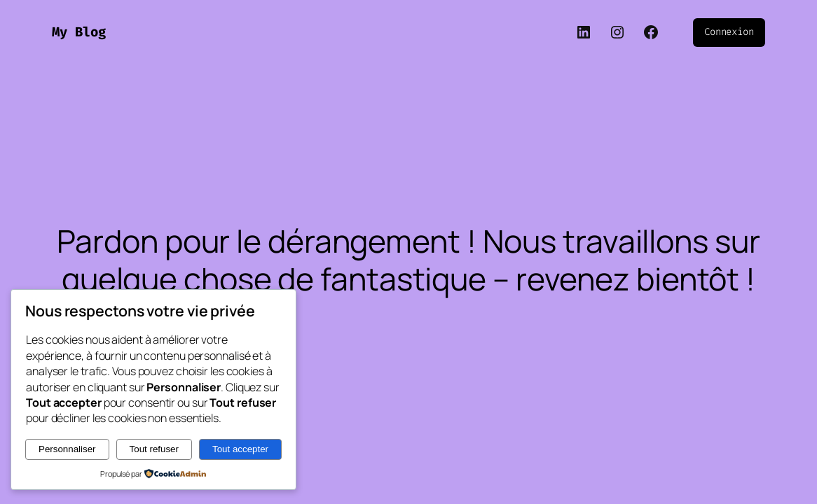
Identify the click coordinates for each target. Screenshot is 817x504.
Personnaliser (67, 449)
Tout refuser (154, 449)
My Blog (79, 32)
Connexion (729, 32)
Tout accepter (240, 449)
